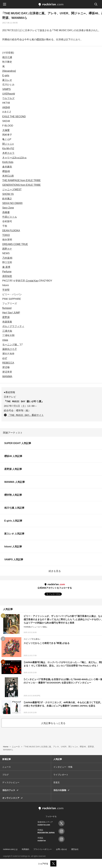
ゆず (5, 358)
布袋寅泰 (7, 322)
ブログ (5, 775)
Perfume (7, 271)
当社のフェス (9, 790)
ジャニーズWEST (12, 189)
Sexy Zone (8, 207)
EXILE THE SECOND (14, 116)
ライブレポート (61, 775)
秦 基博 (6, 267)
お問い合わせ (61, 849)
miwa (5, 340)
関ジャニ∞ (8, 144)
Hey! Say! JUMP (11, 312)
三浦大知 (7, 331)
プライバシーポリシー (43, 849)
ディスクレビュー (11, 782)
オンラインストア (11, 798)
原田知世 (7, 276)
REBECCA (8, 363)
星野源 (6, 317)
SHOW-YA (8, 194)
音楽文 (57, 782)
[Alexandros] (9, 71)
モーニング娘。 (11, 344)
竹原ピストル (10, 217)
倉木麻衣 (7, 166)
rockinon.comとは (10, 849)
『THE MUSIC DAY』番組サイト (26, 415)
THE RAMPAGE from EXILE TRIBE (21, 180)
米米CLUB (8, 176)
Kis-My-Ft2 (8, 148)
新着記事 (7, 759)
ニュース (7, 767)
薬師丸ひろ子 (10, 349)
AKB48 (6, 107)
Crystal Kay (32, 280)
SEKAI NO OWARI (12, 203)
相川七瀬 (7, 57)
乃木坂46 (7, 258)
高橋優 (6, 212)
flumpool (7, 308)
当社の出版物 (60, 790)
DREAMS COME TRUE (15, 244)
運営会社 (75, 849)
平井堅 (6, 290)
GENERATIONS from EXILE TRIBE (21, 185)
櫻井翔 (40, 39)
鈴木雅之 (7, 198)
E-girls (6, 75)
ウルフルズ (8, 98)
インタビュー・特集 (63, 767)
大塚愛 (6, 130)
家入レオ (7, 80)
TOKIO (6, 235)
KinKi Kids (8, 162)
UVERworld (9, 93)
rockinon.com (51, 5)
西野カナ (7, 249)
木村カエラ (8, 153)
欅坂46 (6, 171)
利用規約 (25, 849)
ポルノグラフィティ (13, 326)
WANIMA (7, 376)
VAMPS (6, 89)
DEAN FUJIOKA (11, 230)
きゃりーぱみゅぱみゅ (14, 157)
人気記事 (58, 759)
